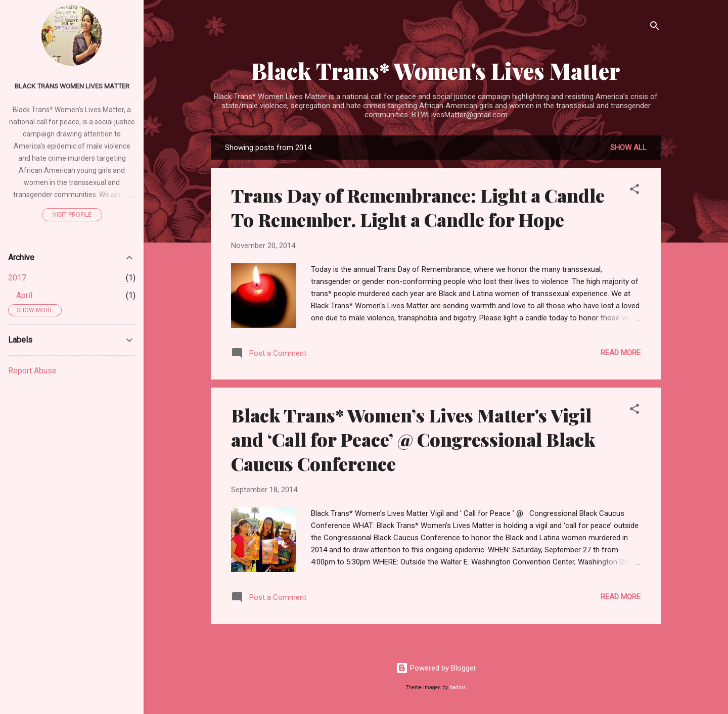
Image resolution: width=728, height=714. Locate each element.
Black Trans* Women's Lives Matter (436, 70)
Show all (628, 148)
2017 (17, 278)
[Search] (655, 28)
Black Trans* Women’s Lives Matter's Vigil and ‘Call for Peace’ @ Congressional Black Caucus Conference (413, 439)
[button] (634, 191)
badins (458, 687)
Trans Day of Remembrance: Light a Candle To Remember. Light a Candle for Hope (418, 207)
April (24, 295)
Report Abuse (32, 371)
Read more (621, 353)
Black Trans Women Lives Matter (72, 86)
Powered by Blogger (436, 668)
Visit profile (72, 215)
